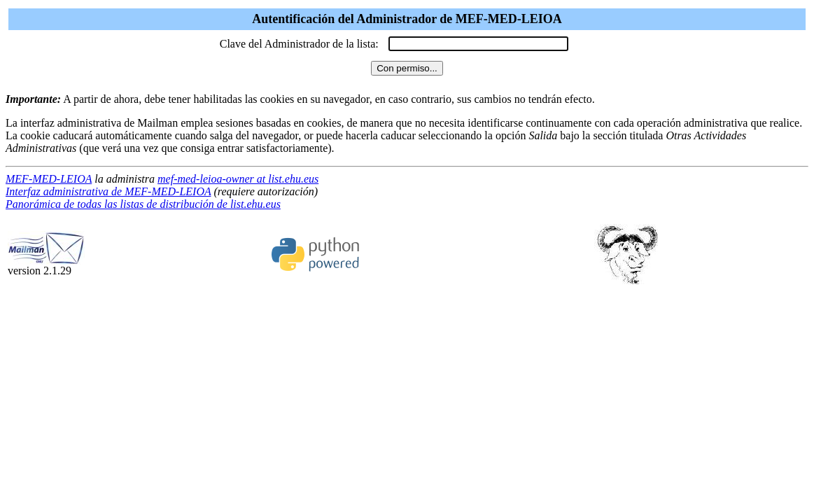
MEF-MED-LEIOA (49, 179)
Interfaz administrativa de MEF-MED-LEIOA (108, 191)
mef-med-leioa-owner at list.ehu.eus (238, 179)
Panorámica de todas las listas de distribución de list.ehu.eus (143, 204)
